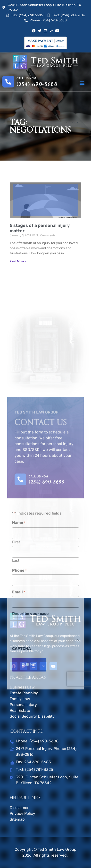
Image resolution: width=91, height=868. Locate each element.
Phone (19, 675)
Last (16, 665)
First (16, 646)
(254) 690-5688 (37, 85)
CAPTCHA (21, 753)
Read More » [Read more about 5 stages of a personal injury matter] (18, 261)
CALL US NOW (38, 581)
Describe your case (30, 718)
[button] (82, 83)
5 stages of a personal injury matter (40, 228)
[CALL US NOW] (20, 584)
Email (19, 696)
